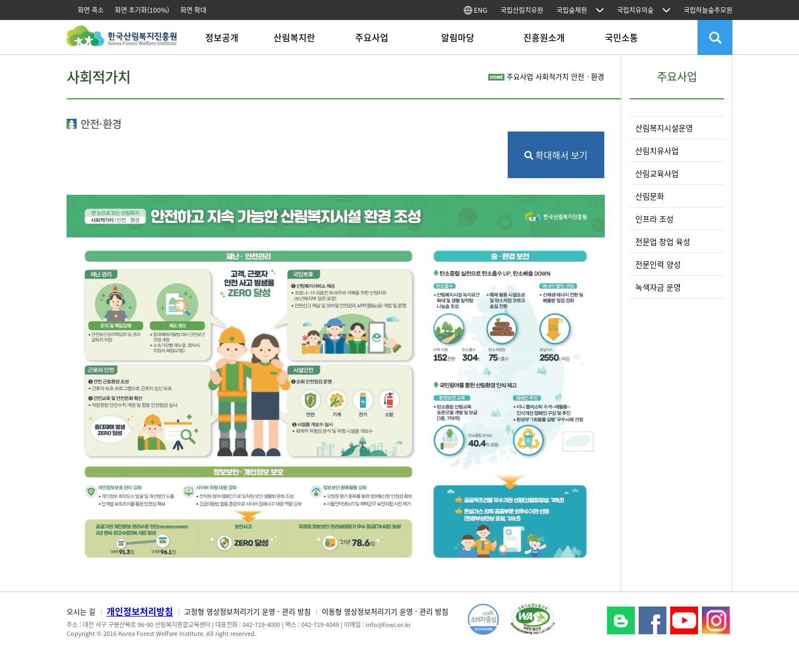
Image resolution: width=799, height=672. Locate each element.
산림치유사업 (657, 150)
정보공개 (222, 37)
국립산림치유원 (522, 10)
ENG (476, 10)
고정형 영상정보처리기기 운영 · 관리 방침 (247, 611)
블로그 (621, 620)
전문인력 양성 (658, 264)
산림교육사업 (657, 173)
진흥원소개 (544, 37)
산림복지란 (294, 37)
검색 (715, 37)
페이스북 (653, 620)
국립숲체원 (572, 10)
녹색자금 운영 (658, 287)
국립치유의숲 (635, 10)
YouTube (684, 620)
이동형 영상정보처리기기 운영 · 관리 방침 (385, 611)
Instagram (716, 620)
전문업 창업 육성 (663, 241)
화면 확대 (193, 10)
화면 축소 (91, 10)
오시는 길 (81, 611)
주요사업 (372, 37)
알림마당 (458, 37)
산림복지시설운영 (664, 128)
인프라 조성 (654, 219)
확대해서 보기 (556, 155)
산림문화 (650, 196)
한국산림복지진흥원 (122, 41)
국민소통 (621, 37)
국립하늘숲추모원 (708, 10)
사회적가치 (552, 76)
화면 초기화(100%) (142, 10)
